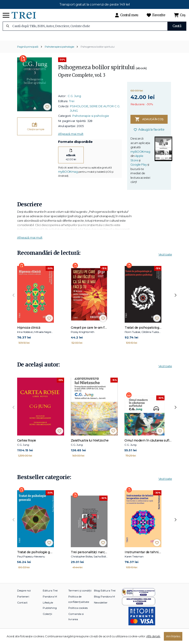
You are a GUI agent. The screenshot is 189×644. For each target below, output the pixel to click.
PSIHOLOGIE (79, 112)
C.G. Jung (74, 101)
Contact (22, 608)
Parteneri (23, 602)
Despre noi (24, 596)
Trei (72, 107)
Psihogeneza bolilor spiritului (98, 52)
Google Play (139, 170)
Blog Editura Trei (105, 596)
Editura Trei (50, 596)
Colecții (47, 619)
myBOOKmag (68, 177)
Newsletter (101, 608)
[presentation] (14, 301)
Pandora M (50, 602)
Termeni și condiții (80, 596)
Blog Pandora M (104, 602)
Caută (177, 26)
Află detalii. (153, 636)
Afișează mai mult (71, 139)
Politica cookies (78, 613)
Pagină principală (28, 52)
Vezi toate (165, 260)
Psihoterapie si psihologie (59, 52)
